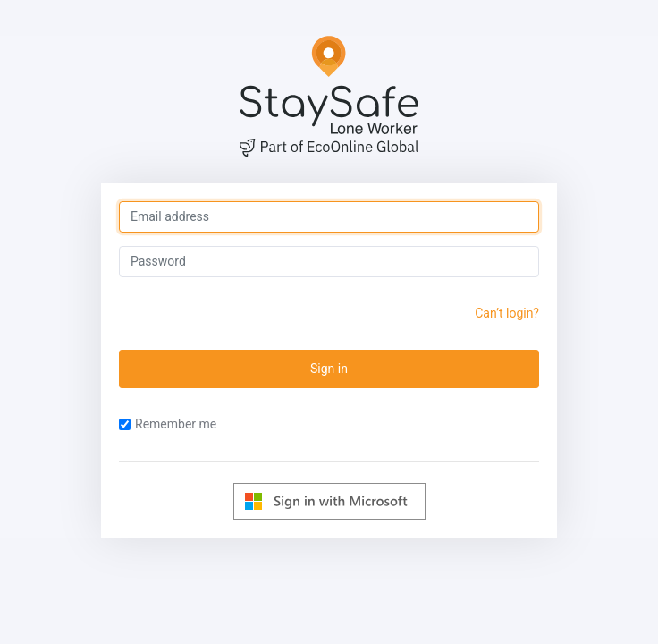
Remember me (168, 424)
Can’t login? (507, 313)
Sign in (329, 369)
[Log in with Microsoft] (329, 501)
